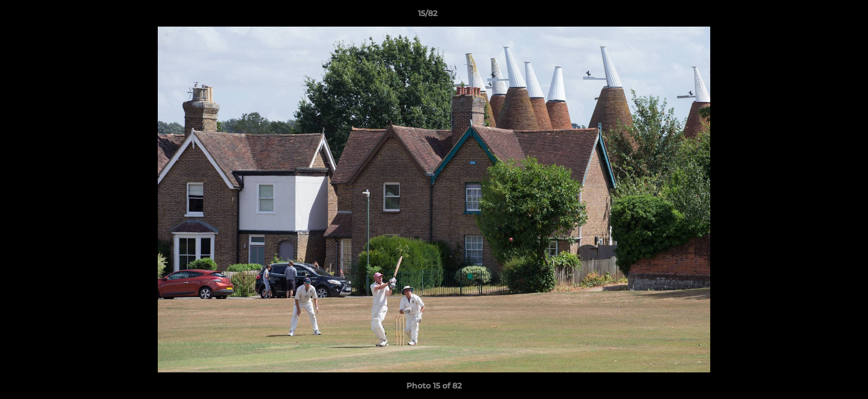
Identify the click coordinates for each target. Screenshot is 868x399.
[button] (821, 16)
